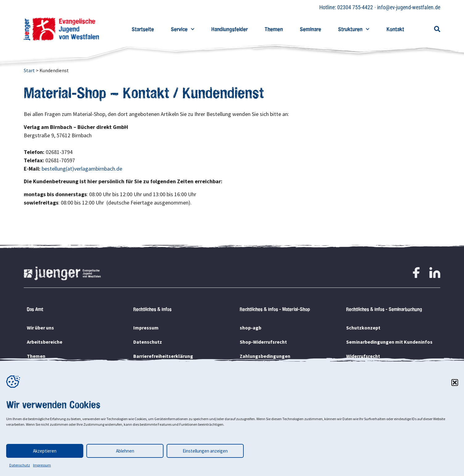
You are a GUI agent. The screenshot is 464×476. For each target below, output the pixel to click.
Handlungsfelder (230, 29)
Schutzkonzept (363, 328)
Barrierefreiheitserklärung (163, 356)
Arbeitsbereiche (45, 342)
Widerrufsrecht (363, 356)
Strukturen (354, 29)
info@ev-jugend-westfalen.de (409, 7)
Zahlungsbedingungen (265, 356)
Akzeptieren (45, 451)
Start (29, 70)
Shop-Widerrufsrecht (263, 342)
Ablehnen (125, 451)
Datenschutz (20, 465)
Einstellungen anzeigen (205, 451)
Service (183, 29)
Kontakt (395, 29)
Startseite (143, 29)
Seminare (311, 29)
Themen (274, 29)
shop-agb (251, 328)
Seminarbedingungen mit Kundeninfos (389, 342)
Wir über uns (40, 328)
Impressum (42, 465)
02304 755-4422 (355, 7)
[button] (455, 383)
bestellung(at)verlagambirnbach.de (82, 169)
